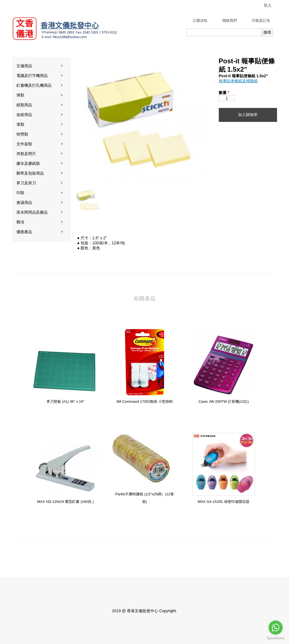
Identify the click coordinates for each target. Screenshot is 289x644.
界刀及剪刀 (40, 183)
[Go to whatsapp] (276, 628)
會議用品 (40, 203)
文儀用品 (40, 66)
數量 (224, 93)
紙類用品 (40, 105)
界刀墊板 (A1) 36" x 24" (65, 401)
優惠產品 (40, 232)
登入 (268, 5)
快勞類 (40, 134)
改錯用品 (40, 115)
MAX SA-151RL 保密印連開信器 (224, 502)
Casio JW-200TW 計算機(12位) (224, 401)
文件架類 (40, 144)
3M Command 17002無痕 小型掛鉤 (144, 401)
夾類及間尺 (40, 154)
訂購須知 (200, 20)
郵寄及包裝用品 (40, 173)
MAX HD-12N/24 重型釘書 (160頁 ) (65, 502)
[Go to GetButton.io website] (276, 638)
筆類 (40, 125)
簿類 (40, 95)
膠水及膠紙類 (40, 164)
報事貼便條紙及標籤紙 (238, 81)
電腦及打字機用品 (40, 76)
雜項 (40, 222)
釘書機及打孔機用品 (40, 85)
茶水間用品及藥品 (40, 212)
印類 (40, 193)
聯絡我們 (230, 20)
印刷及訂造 (261, 20)
